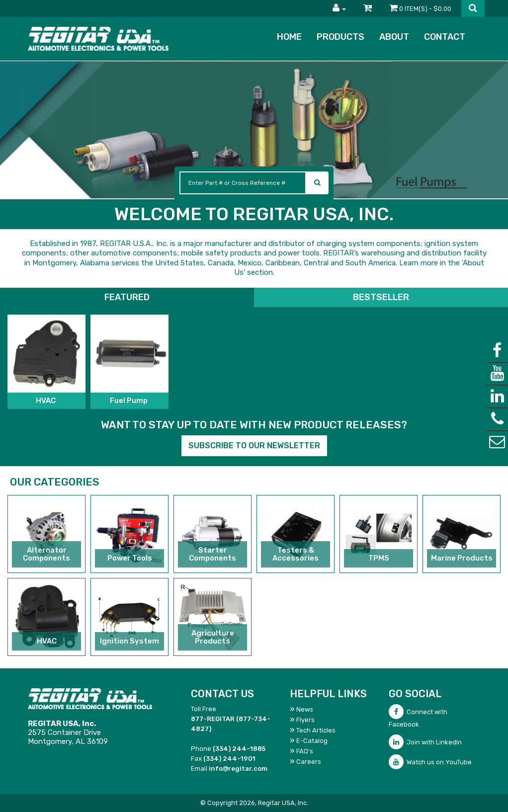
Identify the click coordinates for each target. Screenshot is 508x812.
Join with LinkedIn (425, 742)
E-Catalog (312, 741)
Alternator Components (46, 554)
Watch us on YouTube (430, 762)
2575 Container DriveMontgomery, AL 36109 (68, 732)
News (305, 709)
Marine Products (462, 558)
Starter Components (212, 554)
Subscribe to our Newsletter (254, 446)
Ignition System (129, 641)
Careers (309, 762)
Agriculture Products (213, 637)
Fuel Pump (129, 401)
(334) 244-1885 (239, 749)
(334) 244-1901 (229, 759)
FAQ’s (305, 751)
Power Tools (130, 558)
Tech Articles (316, 730)
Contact (445, 37)
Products (340, 37)
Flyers (305, 720)
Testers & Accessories (296, 554)
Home (289, 37)
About (394, 37)
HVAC (46, 401)
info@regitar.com (238, 769)
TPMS (379, 558)
